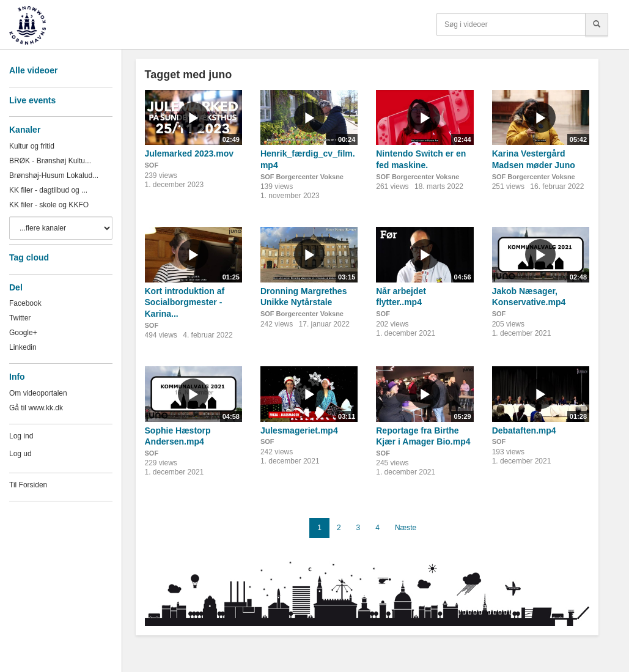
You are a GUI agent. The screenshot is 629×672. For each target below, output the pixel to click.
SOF (152, 165)
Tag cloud (29, 257)
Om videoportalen (38, 393)
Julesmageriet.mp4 (299, 430)
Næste (406, 528)
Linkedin (23, 347)
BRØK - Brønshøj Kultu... (50, 161)
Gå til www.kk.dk (36, 408)
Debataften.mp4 (524, 430)
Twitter (20, 318)
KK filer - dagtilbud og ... (48, 190)
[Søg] (597, 24)
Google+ (23, 333)
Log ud (20, 454)
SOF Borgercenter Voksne (302, 177)
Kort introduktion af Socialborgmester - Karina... (185, 302)
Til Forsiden (28, 485)
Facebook (25, 303)
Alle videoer (33, 70)
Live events (32, 100)
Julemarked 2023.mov (189, 153)
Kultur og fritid (32, 146)
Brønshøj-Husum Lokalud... (54, 175)
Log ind (21, 436)
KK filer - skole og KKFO (49, 205)
